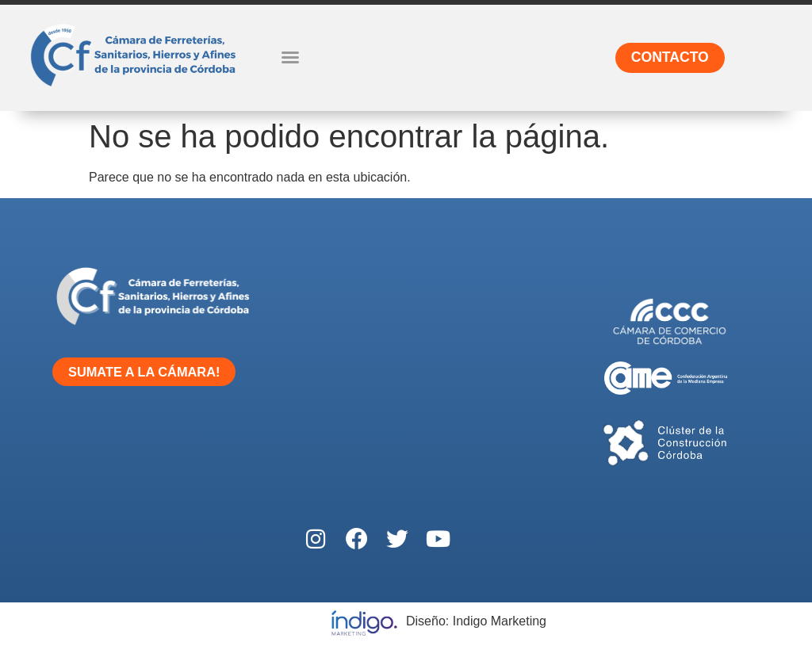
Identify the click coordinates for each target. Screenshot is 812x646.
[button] (290, 57)
